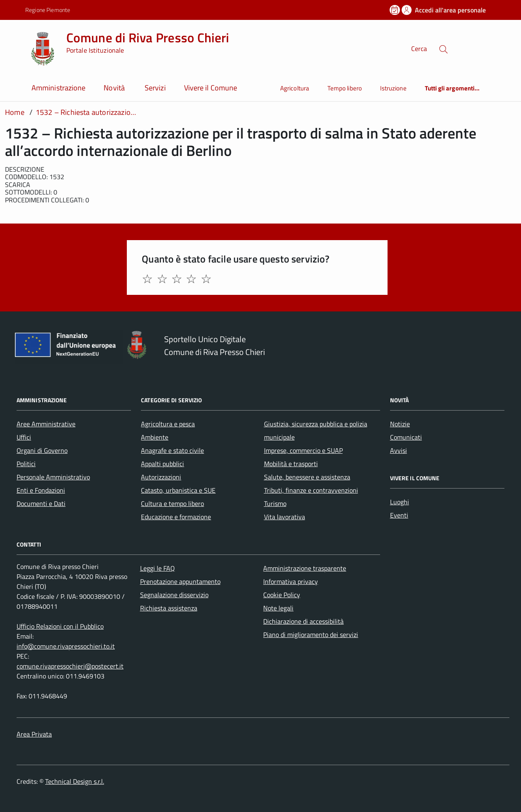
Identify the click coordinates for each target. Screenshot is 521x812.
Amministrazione (58, 88)
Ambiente (155, 437)
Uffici (24, 437)
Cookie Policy (282, 595)
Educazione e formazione (176, 517)
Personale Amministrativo (53, 477)
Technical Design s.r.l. (75, 781)
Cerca (419, 49)
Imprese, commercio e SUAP (303, 450)
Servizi (155, 88)
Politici (26, 464)
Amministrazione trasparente (305, 568)
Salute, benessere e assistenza (307, 477)
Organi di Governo (42, 450)
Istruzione (393, 88)
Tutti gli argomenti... (452, 88)
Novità (115, 88)
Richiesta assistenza (169, 608)
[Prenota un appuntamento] (395, 10)
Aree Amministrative (46, 424)
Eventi (399, 515)
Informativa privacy (291, 581)
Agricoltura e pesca (168, 424)
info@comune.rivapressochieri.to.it (66, 646)
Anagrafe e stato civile (172, 450)
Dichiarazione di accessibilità (303, 621)
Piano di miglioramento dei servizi (311, 635)
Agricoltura (295, 88)
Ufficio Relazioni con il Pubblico (60, 626)
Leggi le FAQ (158, 568)
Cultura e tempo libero (172, 503)
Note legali (278, 608)
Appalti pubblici (162, 464)
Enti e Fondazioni (41, 490)
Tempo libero (345, 88)
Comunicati (406, 437)
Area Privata (34, 734)
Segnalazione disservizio (174, 595)
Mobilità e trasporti (291, 464)
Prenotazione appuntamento (180, 581)
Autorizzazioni (161, 477)
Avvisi (399, 450)
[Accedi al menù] (15, 48)
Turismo (275, 503)
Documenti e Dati (41, 503)
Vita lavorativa (285, 517)
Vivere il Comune (211, 88)
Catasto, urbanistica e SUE (178, 490)
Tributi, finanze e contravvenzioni (311, 490)
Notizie (400, 424)
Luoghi (400, 502)
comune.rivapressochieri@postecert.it (70, 666)
